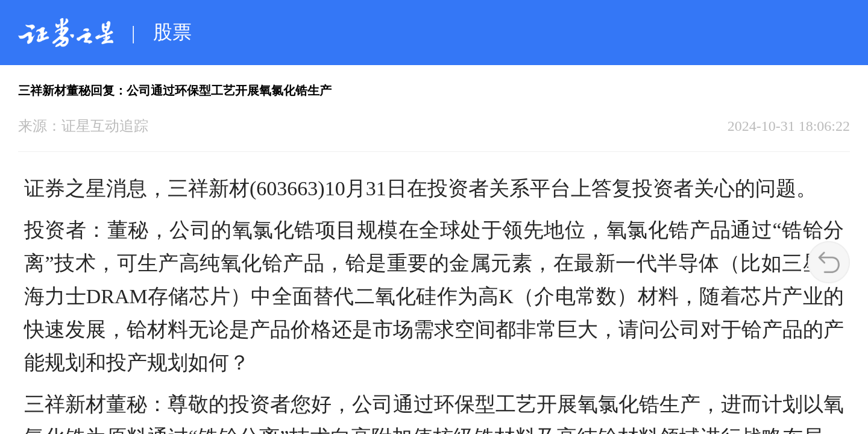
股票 (172, 32)
